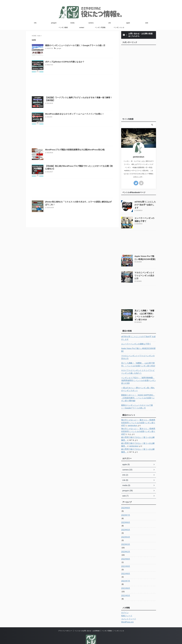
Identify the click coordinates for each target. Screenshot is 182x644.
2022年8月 (125, 550)
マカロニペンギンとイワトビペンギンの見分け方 (138, 351)
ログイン (124, 604)
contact (82, 27)
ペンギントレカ (119, 27)
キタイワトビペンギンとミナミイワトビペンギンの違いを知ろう (138, 366)
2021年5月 (125, 587)
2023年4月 (125, 529)
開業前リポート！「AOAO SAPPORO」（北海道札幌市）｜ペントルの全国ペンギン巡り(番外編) (139, 389)
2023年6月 (125, 514)
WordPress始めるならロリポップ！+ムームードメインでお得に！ (79, 131)
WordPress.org (127, 613)
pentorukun (125, 417)
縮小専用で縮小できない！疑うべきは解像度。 (138, 429)
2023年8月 (125, 499)
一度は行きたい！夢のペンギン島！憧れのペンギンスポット (138, 381)
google (65, 49)
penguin (54, 23)
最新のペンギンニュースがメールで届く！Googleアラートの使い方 (79, 46)
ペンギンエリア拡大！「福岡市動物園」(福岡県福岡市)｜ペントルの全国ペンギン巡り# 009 (139, 373)
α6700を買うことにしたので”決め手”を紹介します (138, 335)
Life (110, 23)
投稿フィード (126, 607)
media (72, 23)
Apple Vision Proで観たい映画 (137, 345)
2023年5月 (125, 521)
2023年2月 (125, 543)
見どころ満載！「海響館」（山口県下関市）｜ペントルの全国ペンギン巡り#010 (145, 313)
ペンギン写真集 (100, 27)
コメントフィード (128, 610)
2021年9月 (125, 558)
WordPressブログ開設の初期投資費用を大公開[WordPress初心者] (79, 173)
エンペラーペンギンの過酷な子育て (134, 341)
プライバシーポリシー (65, 622)
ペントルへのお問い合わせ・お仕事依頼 (87, 622)
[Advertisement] (72, 96)
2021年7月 (125, 572)
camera (91, 23)
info (35, 23)
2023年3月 (125, 536)
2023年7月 (125, 507)
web (147, 23)
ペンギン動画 (63, 27)
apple (128, 23)
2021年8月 (125, 565)
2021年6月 (125, 580)
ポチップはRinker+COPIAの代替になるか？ (69, 68)
